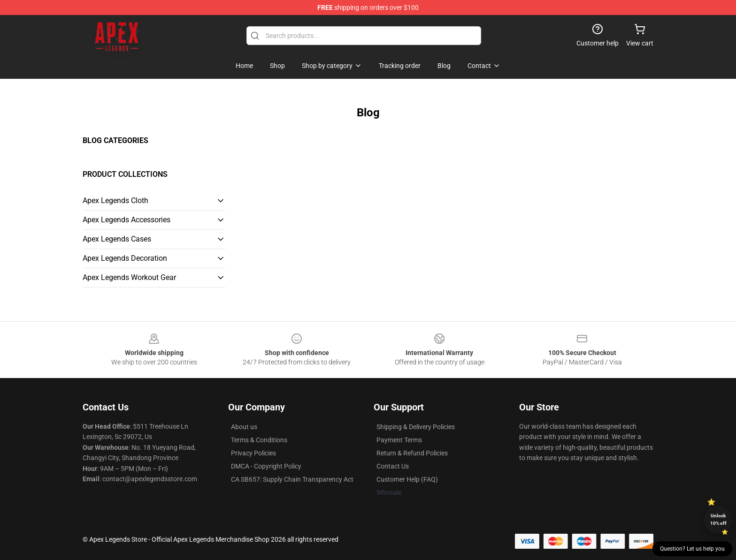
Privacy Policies (253, 453)
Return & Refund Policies (412, 453)
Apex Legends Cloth (115, 201)
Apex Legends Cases (117, 239)
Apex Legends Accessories (126, 220)
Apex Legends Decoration (125, 258)
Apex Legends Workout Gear (129, 277)
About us (244, 427)
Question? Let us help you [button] (692, 549)
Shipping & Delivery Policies (416, 427)
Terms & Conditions (259, 440)
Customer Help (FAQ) (407, 479)
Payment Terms (399, 440)
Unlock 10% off (718, 519)
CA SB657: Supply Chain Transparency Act (292, 479)
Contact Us (393, 466)
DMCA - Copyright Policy (266, 466)
